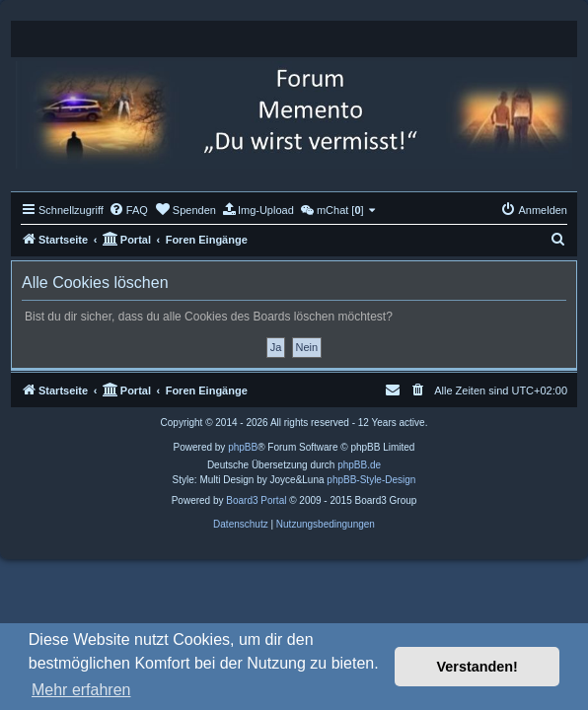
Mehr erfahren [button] (81, 690)
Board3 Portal (256, 500)
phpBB (243, 447)
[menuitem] (128, 210)
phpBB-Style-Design (371, 480)
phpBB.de (359, 465)
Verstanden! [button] (478, 667)
